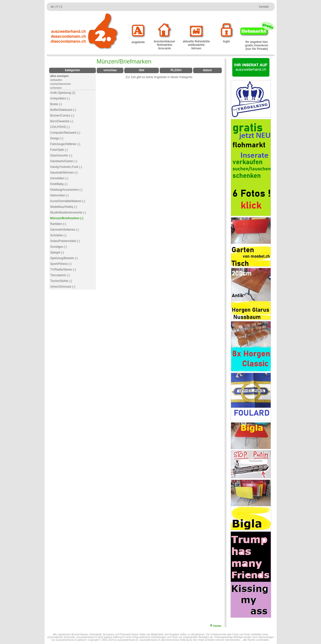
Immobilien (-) (59, 178)
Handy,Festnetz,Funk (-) (66, 167)
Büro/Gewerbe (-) (62, 121)
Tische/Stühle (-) (61, 281)
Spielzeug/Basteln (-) (64, 258)
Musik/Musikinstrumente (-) (68, 213)
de (52, 7)
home (218, 626)
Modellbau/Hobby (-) (64, 207)
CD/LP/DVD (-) (60, 127)
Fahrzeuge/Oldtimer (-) (65, 144)
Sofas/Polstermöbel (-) (65, 241)
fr (57, 7)
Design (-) (57, 138)
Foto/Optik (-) (59, 150)
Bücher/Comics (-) (62, 116)
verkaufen (56, 80)
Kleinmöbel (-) (60, 195)
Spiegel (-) (57, 252)
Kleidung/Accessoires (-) (66, 190)
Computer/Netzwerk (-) (65, 133)
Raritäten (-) (58, 224)
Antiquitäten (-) (60, 98)
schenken (56, 88)
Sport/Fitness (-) (61, 264)
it (61, 7)
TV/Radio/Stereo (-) (63, 270)
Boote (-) (56, 104)
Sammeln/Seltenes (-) (65, 230)
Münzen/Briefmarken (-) (67, 218)
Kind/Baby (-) (59, 184)
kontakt (264, 7)
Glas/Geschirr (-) (61, 155)
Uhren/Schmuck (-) (63, 287)
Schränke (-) (58, 235)
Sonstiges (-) (59, 247)
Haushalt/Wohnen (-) (64, 173)
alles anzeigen (60, 76)
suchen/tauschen (61, 84)
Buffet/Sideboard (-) (63, 110)
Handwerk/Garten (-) (64, 161)
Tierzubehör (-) (60, 275)
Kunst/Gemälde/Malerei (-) (68, 201)
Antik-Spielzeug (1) (63, 93)
